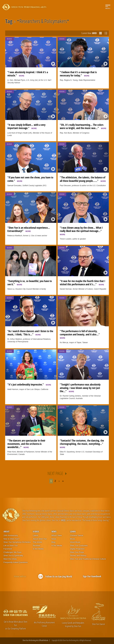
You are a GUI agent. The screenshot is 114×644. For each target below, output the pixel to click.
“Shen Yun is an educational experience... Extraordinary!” (29, 229)
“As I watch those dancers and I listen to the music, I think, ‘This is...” (30, 333)
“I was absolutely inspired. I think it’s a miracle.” (28, 74)
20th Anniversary (11, 535)
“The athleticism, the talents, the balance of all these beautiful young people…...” (83, 179)
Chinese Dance (77, 535)
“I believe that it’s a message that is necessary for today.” (78, 74)
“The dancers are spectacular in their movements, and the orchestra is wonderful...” (26, 444)
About (6, 531)
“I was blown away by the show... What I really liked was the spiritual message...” (81, 231)
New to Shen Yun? (12, 539)
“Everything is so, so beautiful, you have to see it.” (30, 283)
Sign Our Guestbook (92, 576)
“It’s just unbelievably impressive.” (29, 384)
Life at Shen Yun (11, 546)
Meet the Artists (10, 559)
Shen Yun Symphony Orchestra (17, 542)
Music (73, 539)
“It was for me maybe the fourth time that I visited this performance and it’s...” (82, 283)
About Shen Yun (40, 539)
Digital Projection (77, 549)
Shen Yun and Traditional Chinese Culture (88, 559)
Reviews (9, 39)
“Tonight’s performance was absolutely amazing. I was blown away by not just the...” (80, 388)
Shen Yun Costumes (79, 546)
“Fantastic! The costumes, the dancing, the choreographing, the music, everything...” (82, 444)
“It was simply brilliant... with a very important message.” (26, 126)
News (54, 531)
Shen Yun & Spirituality (13, 555)
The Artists (37, 542)
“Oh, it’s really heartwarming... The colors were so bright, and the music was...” (83, 126)
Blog (53, 542)
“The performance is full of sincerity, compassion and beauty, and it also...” (81, 334)
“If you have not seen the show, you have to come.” (30, 179)
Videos (36, 531)
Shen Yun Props (77, 552)
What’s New (57, 535)
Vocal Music (75, 542)
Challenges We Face (12, 552)
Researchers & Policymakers (43, 22)
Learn (73, 531)
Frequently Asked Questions (16, 562)
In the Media (38, 549)
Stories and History (78, 555)
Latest (35, 535)
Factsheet (8, 549)
